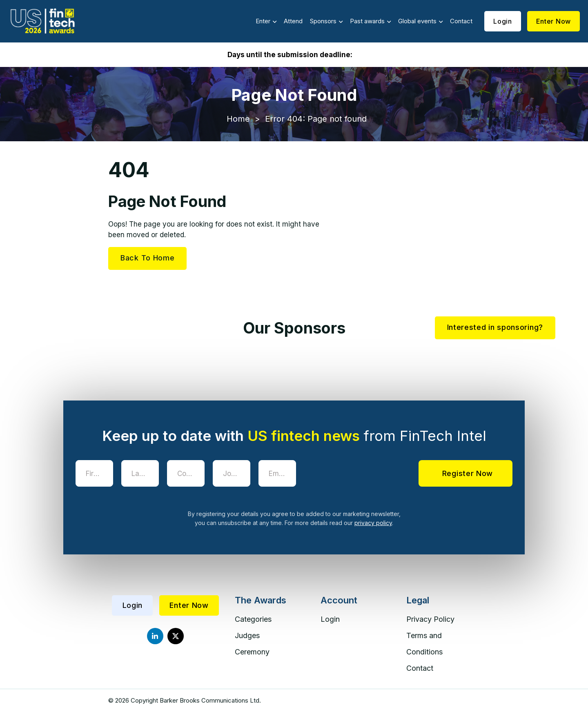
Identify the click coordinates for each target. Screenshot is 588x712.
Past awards (367, 21)
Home (238, 119)
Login (503, 21)
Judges (247, 635)
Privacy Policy (430, 619)
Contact (461, 21)
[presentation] (366, 476)
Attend (293, 21)
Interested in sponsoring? (495, 327)
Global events (417, 21)
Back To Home (147, 258)
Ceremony (252, 652)
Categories (253, 619)
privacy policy (373, 523)
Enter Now (553, 21)
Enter (263, 21)
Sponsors (323, 21)
